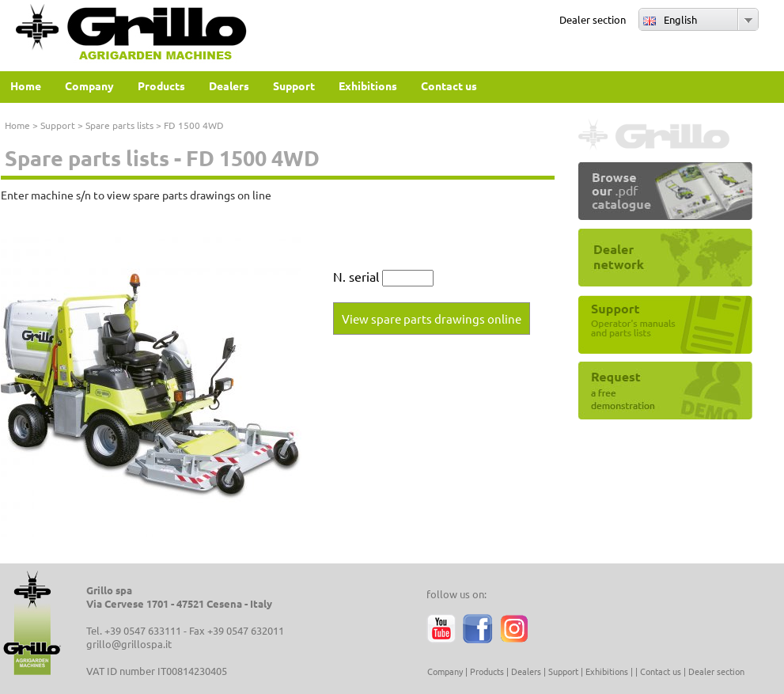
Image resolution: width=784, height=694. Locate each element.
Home (17, 125)
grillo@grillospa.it (129, 644)
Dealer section (593, 19)
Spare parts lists (119, 125)
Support (58, 125)
